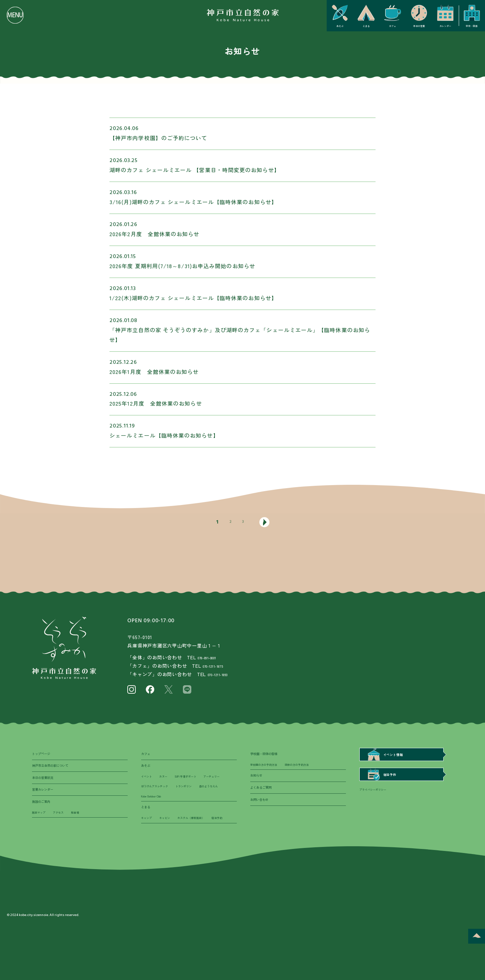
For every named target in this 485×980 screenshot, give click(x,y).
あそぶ (148, 771)
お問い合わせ (263, 815)
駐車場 (86, 832)
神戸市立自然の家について (58, 771)
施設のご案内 (45, 818)
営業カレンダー (47, 802)
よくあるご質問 (266, 800)
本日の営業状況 (47, 787)
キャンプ (149, 852)
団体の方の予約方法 (311, 769)
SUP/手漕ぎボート (198, 785)
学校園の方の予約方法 (269, 769)
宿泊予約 (149, 865)
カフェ (148, 755)
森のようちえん (184, 811)
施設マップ (41, 832)
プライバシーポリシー (378, 799)
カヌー (169, 785)
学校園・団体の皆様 (270, 755)
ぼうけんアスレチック (189, 798)
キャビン (171, 852)
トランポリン (152, 811)
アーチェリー (152, 798)
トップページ (45, 755)
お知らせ (259, 784)
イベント (149, 785)
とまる (148, 838)
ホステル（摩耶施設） (204, 852)
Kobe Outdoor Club (156, 824)
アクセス (65, 832)
